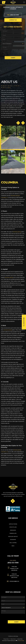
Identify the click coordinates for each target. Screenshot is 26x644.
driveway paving (17, 232)
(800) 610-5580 (13, 15)
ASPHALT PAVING (13, 524)
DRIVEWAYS (13, 530)
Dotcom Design (21, 641)
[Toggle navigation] (24, 2)
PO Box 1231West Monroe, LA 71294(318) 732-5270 (14, 576)
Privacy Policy (6, 639)
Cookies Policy (20, 639)
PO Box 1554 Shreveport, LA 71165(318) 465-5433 (14, 568)
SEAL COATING (13, 543)
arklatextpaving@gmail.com (14, 581)
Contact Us (13, 20)
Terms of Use (13, 639)
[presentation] (18, 123)
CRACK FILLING (13, 527)
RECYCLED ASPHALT (13, 536)
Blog (13, 546)
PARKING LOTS (13, 533)
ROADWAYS (13, 540)
